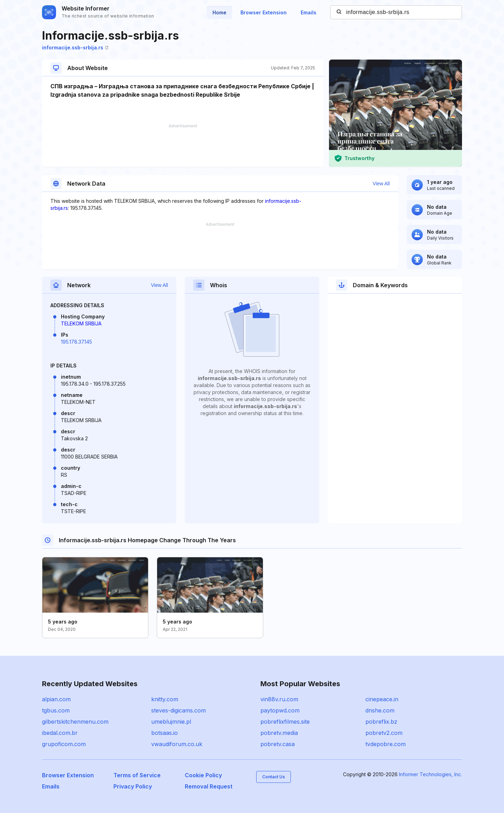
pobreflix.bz (381, 722)
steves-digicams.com (178, 710)
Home (219, 12)
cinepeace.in (382, 699)
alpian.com (56, 699)
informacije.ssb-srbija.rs (75, 47)
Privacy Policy (133, 786)
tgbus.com (56, 710)
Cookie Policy (203, 775)
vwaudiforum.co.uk (177, 744)
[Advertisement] (183, 145)
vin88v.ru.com (279, 699)
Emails (309, 12)
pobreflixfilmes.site (285, 722)
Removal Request (209, 786)
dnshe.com (380, 710)
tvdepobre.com (386, 744)
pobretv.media (279, 733)
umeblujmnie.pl (171, 722)
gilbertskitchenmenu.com (75, 722)
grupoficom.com (64, 744)
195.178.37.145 (76, 342)
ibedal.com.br (60, 733)
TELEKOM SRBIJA (81, 323)
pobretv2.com (384, 733)
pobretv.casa (278, 744)
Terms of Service (137, 775)
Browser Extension (264, 12)
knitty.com (165, 699)
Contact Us (274, 777)
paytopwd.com (280, 710)
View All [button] (381, 184)
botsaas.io (164, 733)
